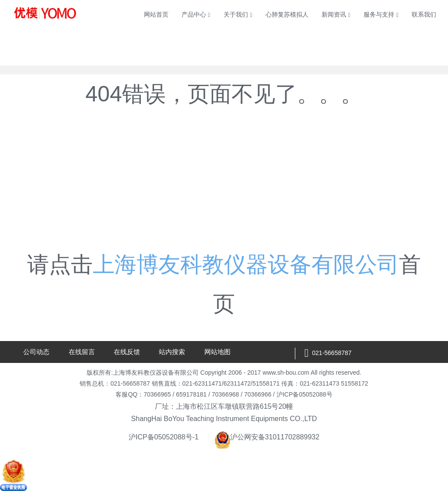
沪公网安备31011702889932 (267, 437)
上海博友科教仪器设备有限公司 (246, 265)
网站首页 (156, 14)
